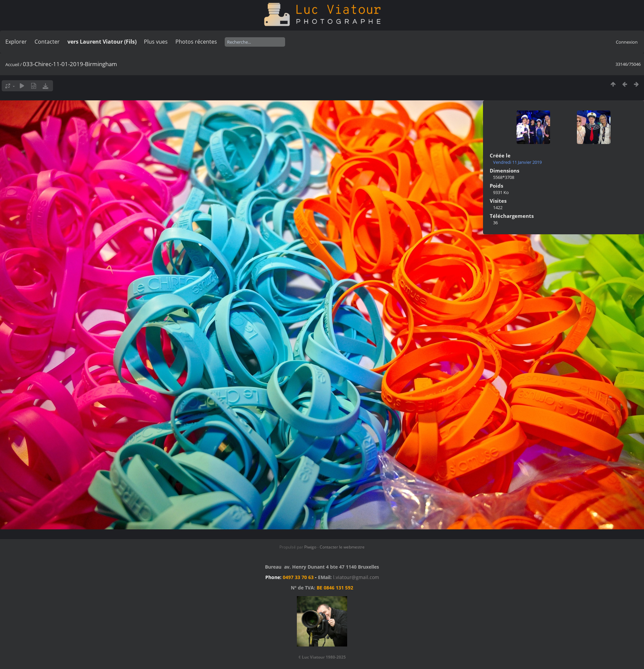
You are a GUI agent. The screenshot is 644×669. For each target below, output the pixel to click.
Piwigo (310, 547)
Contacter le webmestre (342, 547)
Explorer (16, 42)
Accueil (12, 64)
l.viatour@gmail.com (356, 577)
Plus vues (156, 42)
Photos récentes (196, 42)
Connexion (627, 42)
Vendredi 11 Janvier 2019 (517, 162)
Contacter (47, 42)
